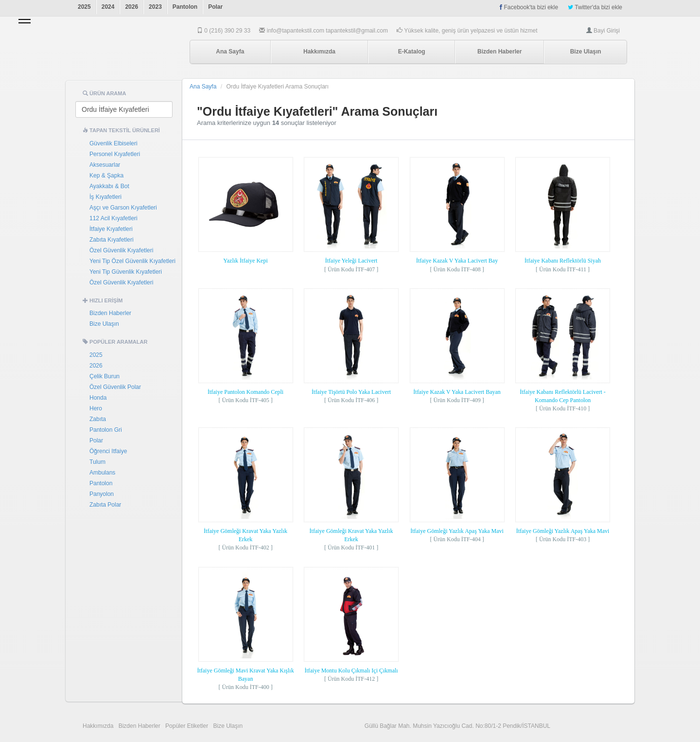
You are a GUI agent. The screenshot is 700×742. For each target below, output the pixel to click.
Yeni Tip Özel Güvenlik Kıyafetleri (132, 261)
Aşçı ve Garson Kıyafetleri (123, 208)
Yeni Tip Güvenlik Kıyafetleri (126, 272)
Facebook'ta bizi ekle (529, 7)
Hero (96, 408)
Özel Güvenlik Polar (115, 387)
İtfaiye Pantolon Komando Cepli (245, 392)
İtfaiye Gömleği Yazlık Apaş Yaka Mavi (457, 531)
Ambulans (102, 473)
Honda (98, 398)
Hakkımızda (319, 52)
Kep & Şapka (106, 176)
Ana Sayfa (230, 52)
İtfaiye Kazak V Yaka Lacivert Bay (457, 261)
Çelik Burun (105, 376)
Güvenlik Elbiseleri (114, 143)
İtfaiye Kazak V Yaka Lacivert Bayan (457, 392)
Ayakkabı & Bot (109, 186)
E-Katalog (412, 52)
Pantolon (185, 7)
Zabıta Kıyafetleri (112, 240)
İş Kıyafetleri (105, 197)
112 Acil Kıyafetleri (114, 218)
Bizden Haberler (499, 52)
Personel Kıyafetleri (115, 154)
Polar (215, 7)
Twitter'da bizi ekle (595, 7)
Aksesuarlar (105, 165)
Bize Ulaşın (586, 52)
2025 (84, 7)
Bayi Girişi (607, 31)
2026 (131, 7)
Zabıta (98, 419)
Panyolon (102, 494)
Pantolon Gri (106, 430)
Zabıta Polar (105, 505)
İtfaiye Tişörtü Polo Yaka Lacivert (351, 392)
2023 (155, 7)
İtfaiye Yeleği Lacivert (351, 261)
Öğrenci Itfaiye (108, 451)
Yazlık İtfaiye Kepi (245, 261)
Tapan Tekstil (124, 52)
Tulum (97, 462)
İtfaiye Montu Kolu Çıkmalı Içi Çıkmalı (351, 671)
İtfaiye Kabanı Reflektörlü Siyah (563, 261)
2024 (108, 7)
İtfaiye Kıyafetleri (111, 229)
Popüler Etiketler (187, 726)
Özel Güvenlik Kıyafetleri (121, 250)
